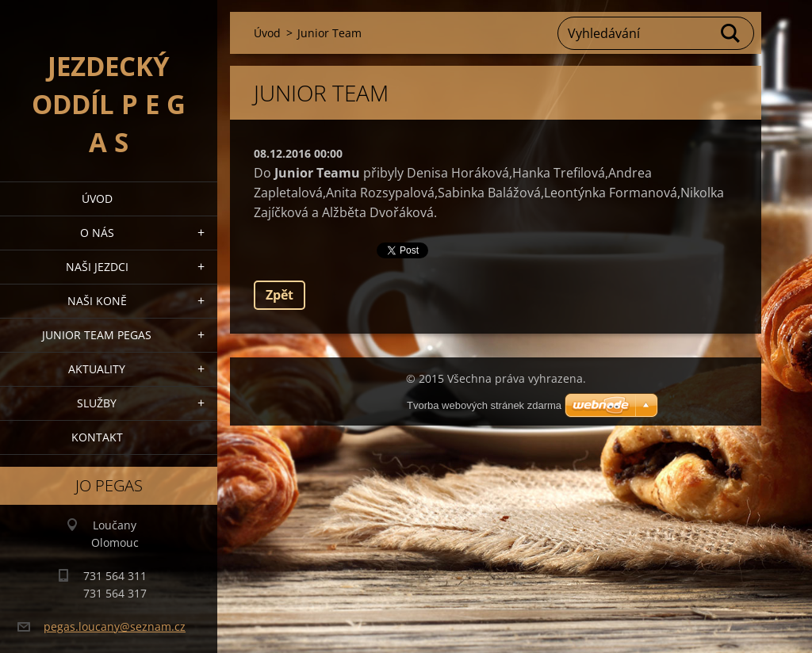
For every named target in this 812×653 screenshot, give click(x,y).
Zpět (280, 295)
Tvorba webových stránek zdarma (484, 405)
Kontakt (97, 437)
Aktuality (97, 369)
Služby (97, 403)
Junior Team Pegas (97, 335)
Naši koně (97, 301)
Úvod (97, 199)
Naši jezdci (97, 267)
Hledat (731, 33)
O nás (97, 233)
